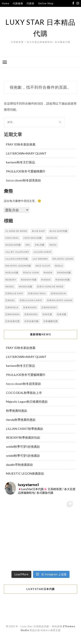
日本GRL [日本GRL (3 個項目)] (10, 300)
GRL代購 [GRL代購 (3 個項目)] (40, 245)
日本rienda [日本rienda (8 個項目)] (13, 314)
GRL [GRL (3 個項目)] (28, 245)
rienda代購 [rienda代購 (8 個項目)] (63, 280)
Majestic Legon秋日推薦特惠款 (27, 402)
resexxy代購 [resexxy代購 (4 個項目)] (29, 280)
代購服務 (18, 3)
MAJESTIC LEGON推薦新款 (25, 473)
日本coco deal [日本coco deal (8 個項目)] (37, 293)
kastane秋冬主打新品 (21, 162)
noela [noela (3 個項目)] (59, 266)
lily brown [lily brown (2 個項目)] (40, 259)
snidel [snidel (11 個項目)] (10, 286)
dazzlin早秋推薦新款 (20, 465)
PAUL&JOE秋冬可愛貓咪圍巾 (26, 171)
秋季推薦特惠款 (17, 411)
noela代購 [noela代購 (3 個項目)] (12, 272)
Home (6, 3)
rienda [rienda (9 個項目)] (46, 280)
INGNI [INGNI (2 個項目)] (53, 245)
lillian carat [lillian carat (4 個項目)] (43, 252)
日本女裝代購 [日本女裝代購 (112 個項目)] (32, 321)
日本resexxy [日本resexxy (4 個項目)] (49, 307)
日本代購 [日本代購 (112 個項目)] (62, 314)
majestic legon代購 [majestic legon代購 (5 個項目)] (18, 266)
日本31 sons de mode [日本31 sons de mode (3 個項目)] (50, 286)
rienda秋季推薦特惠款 (21, 420)
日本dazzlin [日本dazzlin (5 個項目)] (58, 293)
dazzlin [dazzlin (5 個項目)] (52, 238)
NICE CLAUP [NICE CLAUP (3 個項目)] (43, 266)
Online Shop (46, 3)
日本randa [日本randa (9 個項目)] (30, 307)
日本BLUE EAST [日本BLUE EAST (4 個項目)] (14, 293)
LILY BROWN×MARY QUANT (26, 153)
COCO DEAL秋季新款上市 (24, 393)
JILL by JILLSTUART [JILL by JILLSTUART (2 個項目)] (17, 252)
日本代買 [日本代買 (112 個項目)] (47, 314)
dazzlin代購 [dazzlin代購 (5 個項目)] (13, 245)
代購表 (30, 3)
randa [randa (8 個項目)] (48, 272)
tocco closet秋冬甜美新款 (24, 180)
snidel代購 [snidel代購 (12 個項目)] (25, 286)
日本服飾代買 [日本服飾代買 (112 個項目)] (51, 321)
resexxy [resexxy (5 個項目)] (11, 280)
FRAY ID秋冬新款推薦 (21, 144)
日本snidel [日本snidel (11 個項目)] (31, 314)
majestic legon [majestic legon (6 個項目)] (63, 259)
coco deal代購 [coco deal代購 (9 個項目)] (33, 238)
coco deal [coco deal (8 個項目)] (12, 238)
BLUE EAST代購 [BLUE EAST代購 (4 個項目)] (59, 231)
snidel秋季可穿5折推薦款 (23, 447)
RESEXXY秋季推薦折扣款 (23, 437)
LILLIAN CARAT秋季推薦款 (25, 429)
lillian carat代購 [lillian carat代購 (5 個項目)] (17, 259)
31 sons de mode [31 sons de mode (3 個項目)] (16, 231)
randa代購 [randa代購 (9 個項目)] (64, 272)
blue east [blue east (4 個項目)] (38, 231)
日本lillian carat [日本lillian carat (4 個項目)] (31, 300)
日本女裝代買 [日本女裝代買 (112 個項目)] (13, 321)
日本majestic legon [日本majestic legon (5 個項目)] (60, 300)
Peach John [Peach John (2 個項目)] (31, 272)
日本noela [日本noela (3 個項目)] (12, 307)
